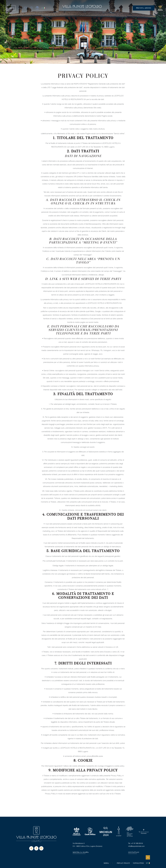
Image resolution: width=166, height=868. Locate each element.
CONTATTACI (134, 852)
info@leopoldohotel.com (136, 846)
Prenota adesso (144, 8)
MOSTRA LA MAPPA (81, 852)
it (42, 8)
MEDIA (106, 863)
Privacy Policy (123, 863)
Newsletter (138, 863)
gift (37, 8)
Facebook (36, 848)
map (31, 8)
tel (20, 8)
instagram (41, 848)
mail (25, 8)
